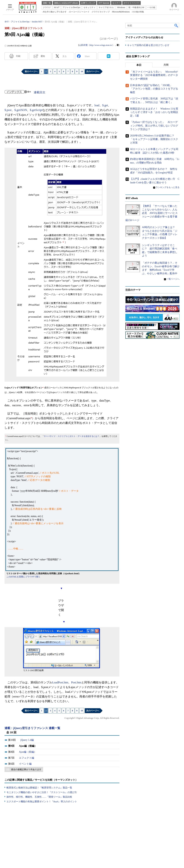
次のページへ (93, 71)
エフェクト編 (27, 758)
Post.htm (76, 682)
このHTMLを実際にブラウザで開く (23, 577)
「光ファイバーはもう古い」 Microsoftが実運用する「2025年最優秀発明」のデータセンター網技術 (154, 75)
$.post (8, 110)
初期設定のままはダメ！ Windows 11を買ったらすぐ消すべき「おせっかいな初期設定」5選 (154, 112)
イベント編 (25, 764)
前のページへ (31, 71)
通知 (43, 56)
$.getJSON (21, 110)
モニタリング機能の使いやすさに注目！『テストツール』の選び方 (42, 792)
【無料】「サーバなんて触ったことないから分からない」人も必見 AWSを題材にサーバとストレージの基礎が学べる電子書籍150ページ (152, 213)
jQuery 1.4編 (27, 740)
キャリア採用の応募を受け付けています (148, 45)
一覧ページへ (173, 279)
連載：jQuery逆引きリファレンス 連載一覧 (32, 728)
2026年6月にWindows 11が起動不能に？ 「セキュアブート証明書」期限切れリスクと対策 (154, 139)
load (97, 105)
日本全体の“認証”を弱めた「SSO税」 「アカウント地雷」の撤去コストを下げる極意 (154, 89)
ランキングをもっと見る (168, 187)
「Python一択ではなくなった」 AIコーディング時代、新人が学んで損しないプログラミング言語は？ (154, 126)
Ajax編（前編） (28, 752)
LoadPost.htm (60, 682)
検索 (176, 25)
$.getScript (36, 110)
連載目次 (40, 92)
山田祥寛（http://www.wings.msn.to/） (97, 45)
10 (82, 71)
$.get (105, 105)
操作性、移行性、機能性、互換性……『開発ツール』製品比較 (39, 797)
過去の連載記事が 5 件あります (26, 769)
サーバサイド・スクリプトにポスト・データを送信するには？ (72, 436)
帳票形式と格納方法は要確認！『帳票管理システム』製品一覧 (39, 788)
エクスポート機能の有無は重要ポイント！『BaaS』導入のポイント (42, 802)
